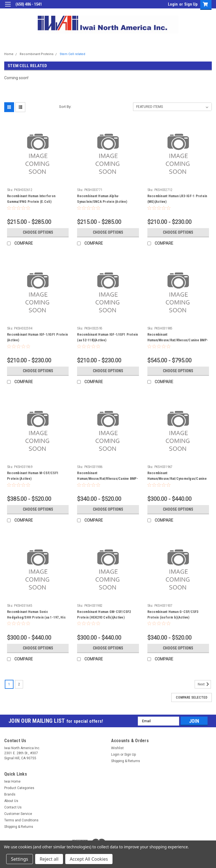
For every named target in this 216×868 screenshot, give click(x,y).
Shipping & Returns (126, 761)
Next (204, 684)
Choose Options (38, 232)
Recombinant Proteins (37, 54)
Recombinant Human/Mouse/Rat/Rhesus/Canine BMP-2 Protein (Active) (108, 479)
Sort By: (65, 107)
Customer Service (18, 814)
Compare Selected (192, 697)
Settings (20, 859)
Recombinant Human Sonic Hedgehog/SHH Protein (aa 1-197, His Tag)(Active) (36, 617)
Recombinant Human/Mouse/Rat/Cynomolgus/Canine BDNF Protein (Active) (177, 479)
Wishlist (117, 748)
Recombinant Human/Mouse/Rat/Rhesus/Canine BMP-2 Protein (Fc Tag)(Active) (178, 340)
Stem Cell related (72, 54)
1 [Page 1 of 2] (9, 684)
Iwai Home (12, 781)
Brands (10, 794)
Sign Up (191, 4)
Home (9, 54)
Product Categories (19, 788)
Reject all (49, 859)
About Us (11, 801)
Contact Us (13, 807)
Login (173, 4)
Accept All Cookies (89, 859)
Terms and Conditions (21, 820)
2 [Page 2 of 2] (19, 684)
